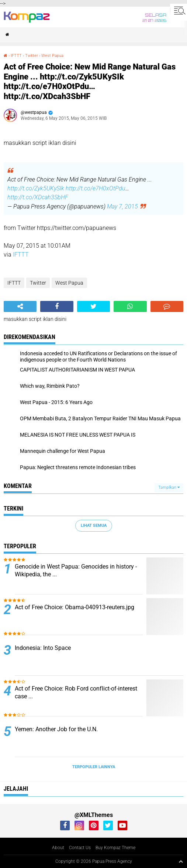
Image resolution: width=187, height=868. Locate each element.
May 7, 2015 (122, 206)
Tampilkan (169, 487)
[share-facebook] (57, 306)
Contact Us (80, 848)
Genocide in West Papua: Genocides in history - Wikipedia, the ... (76, 570)
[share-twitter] (93, 306)
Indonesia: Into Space (43, 648)
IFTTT (16, 56)
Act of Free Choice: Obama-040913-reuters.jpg (75, 607)
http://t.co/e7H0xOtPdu (96, 188)
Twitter (32, 56)
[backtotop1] (181, 861)
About (58, 848)
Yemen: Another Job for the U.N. (56, 729)
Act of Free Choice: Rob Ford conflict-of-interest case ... (76, 692)
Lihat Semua (94, 525)
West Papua (52, 56)
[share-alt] (20, 306)
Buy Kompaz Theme (115, 848)
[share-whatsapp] (130, 306)
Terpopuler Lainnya (94, 767)
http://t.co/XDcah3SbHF (38, 197)
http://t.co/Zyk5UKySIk (36, 188)
